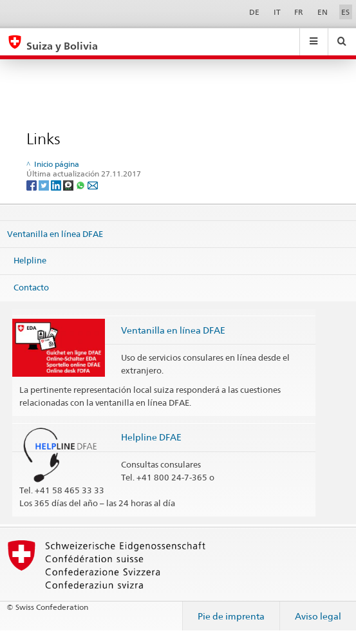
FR (299, 12)
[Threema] (69, 185)
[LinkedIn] (57, 185)
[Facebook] (33, 185)
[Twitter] (45, 185)
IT (277, 12)
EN (323, 12)
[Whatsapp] (81, 185)
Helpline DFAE (151, 437)
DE (254, 12)
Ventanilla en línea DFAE (55, 233)
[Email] (93, 185)
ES (345, 12)
